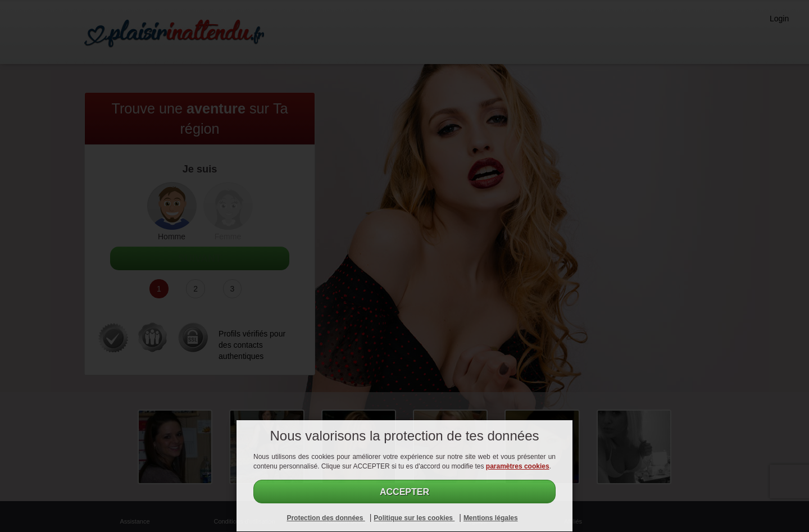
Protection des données (326, 518)
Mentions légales (491, 518)
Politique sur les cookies (414, 518)
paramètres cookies (518, 466)
